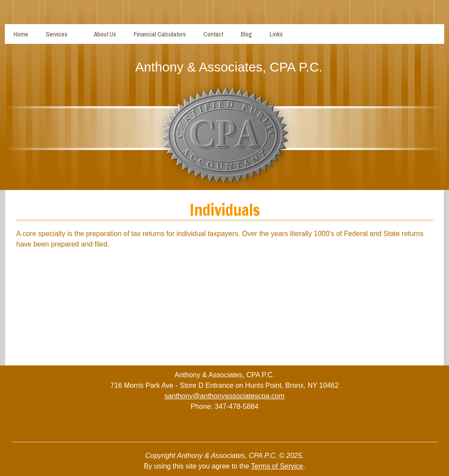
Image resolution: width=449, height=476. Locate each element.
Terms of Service (277, 466)
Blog (246, 34)
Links (276, 34)
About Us (105, 34)
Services (57, 34)
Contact (213, 34)
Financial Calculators (160, 34)
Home (21, 34)
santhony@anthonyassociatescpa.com (224, 396)
